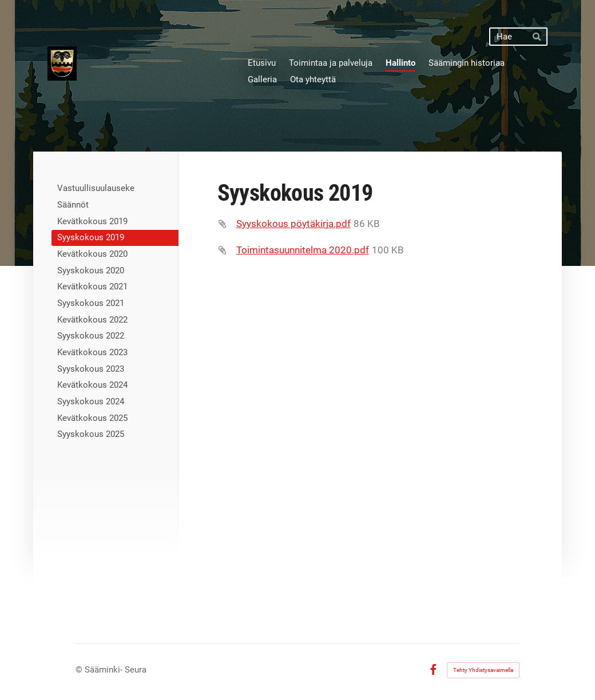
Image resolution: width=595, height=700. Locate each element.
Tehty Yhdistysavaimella (483, 670)
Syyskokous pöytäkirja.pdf (293, 224)
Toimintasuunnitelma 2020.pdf (303, 250)
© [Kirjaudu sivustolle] (80, 670)
